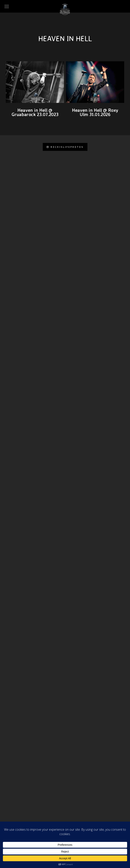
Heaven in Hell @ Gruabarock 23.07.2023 (35, 112)
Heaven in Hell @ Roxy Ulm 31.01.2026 (95, 112)
